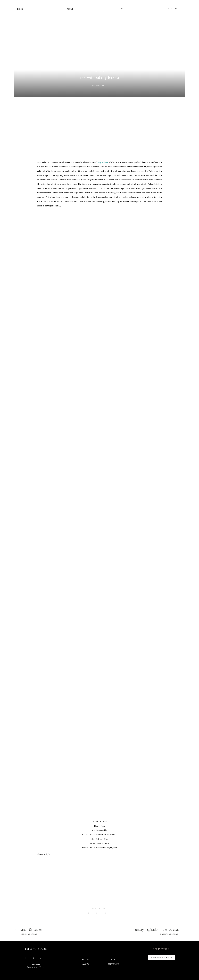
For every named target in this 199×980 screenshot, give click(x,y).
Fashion (96, 86)
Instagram (113, 964)
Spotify (86, 959)
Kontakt (173, 8)
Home (20, 9)
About (70, 9)
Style (104, 86)
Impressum (36, 964)
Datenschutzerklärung (36, 967)
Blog (124, 8)
